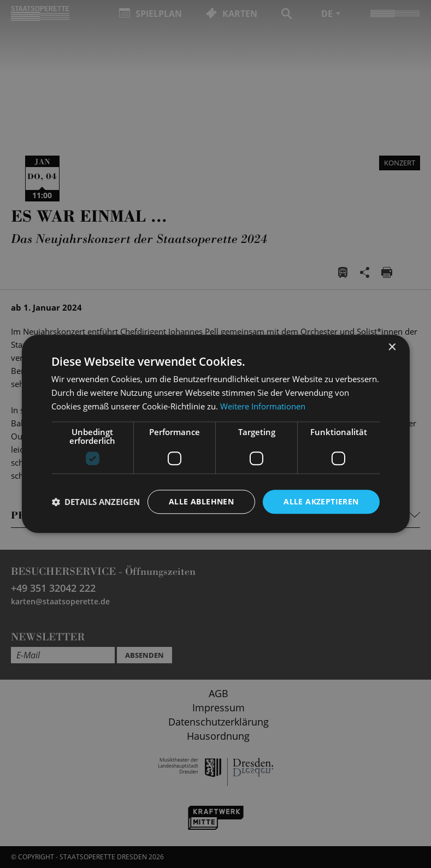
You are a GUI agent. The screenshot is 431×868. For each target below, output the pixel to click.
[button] (96, 502)
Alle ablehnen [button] (201, 501)
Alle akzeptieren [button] (321, 501)
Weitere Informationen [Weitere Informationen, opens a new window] (263, 406)
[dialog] (215, 434)
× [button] (392, 347)
